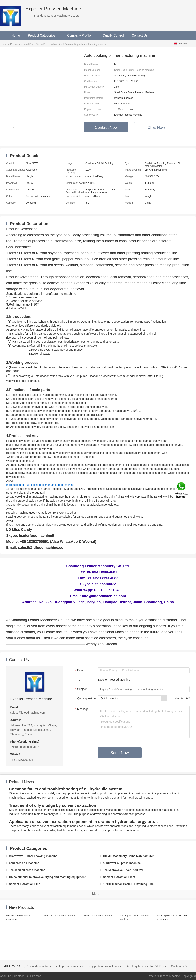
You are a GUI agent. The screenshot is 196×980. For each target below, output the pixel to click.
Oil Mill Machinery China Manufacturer (32, 966)
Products (15, 44)
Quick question (86, 698)
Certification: (91, 81)
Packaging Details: (94, 98)
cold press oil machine (75, 966)
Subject (80, 689)
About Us (6, 976)
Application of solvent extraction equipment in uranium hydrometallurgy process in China (84, 822)
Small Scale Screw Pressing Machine (42, 44)
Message (81, 709)
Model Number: (92, 70)
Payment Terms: (93, 109)
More (96, 894)
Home (16, 35)
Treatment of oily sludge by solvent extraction (53, 805)
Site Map (36, 976)
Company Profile (81, 35)
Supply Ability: (92, 115)
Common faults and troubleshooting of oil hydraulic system (66, 789)
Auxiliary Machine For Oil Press (151, 966)
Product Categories (44, 35)
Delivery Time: (92, 104)
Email (79, 671)
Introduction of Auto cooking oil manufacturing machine (40, 485)
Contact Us (140, 35)
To (79, 680)
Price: (87, 92)
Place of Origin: (92, 76)
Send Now (120, 753)
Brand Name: (91, 64)
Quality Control (113, 35)
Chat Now (156, 127)
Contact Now (106, 127)
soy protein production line (110, 966)
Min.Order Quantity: (95, 87)
